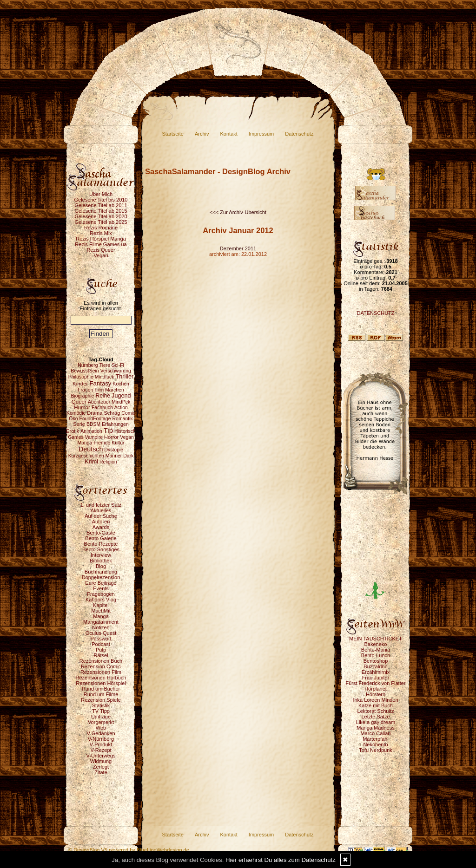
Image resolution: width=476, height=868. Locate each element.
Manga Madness (375, 728)
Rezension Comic (101, 666)
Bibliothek (101, 561)
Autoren (101, 522)
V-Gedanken (101, 733)
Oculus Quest (101, 633)
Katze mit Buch (376, 705)
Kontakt (229, 134)
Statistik (101, 705)
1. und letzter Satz (101, 505)
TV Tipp (101, 711)
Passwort (101, 639)
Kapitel (101, 605)
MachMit (101, 611)
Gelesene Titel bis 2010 (101, 200)
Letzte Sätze (375, 717)
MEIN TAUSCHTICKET (376, 639)
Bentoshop (376, 661)
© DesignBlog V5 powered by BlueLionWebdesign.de (129, 850)
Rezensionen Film (101, 672)
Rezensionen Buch (101, 661)
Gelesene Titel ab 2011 (101, 205)
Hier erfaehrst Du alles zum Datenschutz (281, 860)
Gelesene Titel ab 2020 (101, 216)
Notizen (101, 627)
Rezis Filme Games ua (101, 244)
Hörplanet (376, 689)
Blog (101, 566)
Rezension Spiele (101, 700)
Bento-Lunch (376, 655)
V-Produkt (101, 744)
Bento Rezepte (101, 544)
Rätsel (101, 655)
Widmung (101, 761)
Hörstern (376, 694)
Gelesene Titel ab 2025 (101, 222)
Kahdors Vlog (101, 600)
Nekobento (375, 744)
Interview (101, 555)
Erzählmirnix (376, 672)
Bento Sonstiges (101, 549)
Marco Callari (376, 733)
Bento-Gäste (101, 533)
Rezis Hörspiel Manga (101, 239)
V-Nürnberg (101, 739)
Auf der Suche (101, 516)
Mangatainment (101, 622)
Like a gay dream (376, 722)
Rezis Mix (101, 233)
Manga (101, 616)
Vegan (101, 255)
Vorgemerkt (101, 722)
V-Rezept (101, 750)
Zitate (101, 772)
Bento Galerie (101, 538)
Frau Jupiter (376, 678)
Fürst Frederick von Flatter (376, 683)
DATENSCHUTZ (375, 313)
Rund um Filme (101, 694)
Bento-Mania (376, 650)
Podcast (101, 644)
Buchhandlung (101, 572)
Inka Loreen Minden (375, 700)
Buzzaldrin (375, 666)
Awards (101, 527)
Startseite (173, 134)
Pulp (101, 650)
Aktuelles (101, 510)
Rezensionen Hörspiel (101, 683)
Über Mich (101, 194)
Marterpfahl (376, 739)
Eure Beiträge (101, 583)
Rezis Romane (101, 228)
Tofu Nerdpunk (376, 750)
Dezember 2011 (238, 248)
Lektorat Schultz (376, 711)
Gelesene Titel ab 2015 (101, 211)
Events (101, 588)
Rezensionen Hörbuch (101, 678)
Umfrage (101, 717)
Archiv (202, 134)
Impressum (261, 134)
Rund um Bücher (101, 689)
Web (101, 728)
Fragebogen (101, 594)
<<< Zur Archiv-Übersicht (238, 212)
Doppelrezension (101, 577)
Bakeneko (376, 644)
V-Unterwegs (101, 756)
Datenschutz (299, 134)
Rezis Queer (101, 250)
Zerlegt (101, 767)
